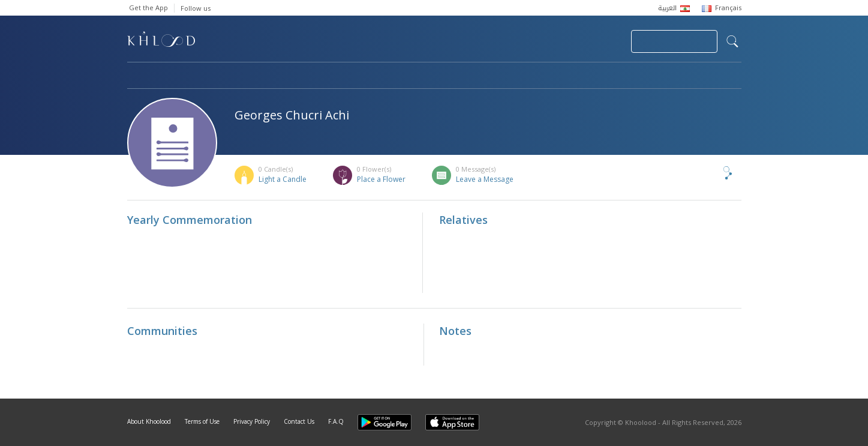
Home (138, 76)
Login (601, 41)
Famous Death (546, 76)
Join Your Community (674, 41)
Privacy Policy (252, 421)
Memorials (457, 76)
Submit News (541, 41)
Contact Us (299, 421)
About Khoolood (149, 421)
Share (708, 173)
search (732, 41)
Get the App (148, 8)
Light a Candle (283, 179)
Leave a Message (485, 179)
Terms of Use (202, 421)
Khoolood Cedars (706, 76)
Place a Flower (381, 179)
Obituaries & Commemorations (248, 76)
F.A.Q (336, 421)
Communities (371, 76)
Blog (623, 76)
